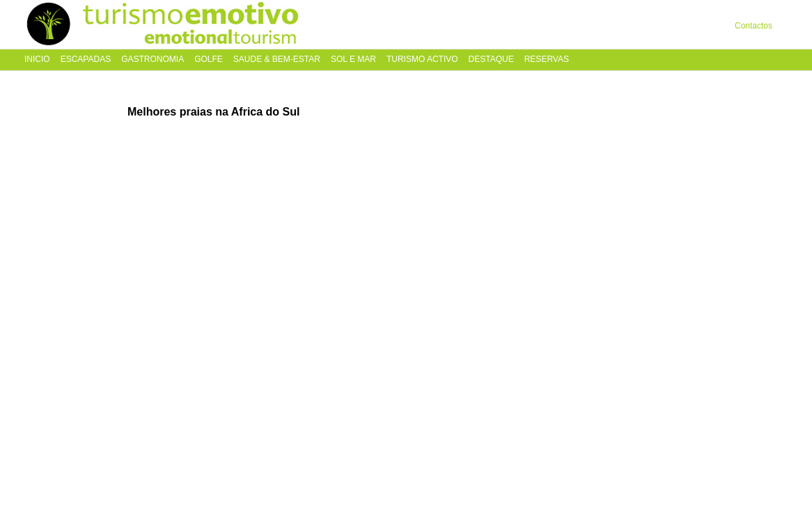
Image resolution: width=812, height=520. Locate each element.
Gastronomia (153, 60)
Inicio (37, 60)
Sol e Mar (353, 60)
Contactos (754, 26)
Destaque (491, 60)
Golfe (209, 60)
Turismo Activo (422, 60)
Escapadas (86, 60)
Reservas (547, 60)
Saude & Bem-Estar (277, 60)
